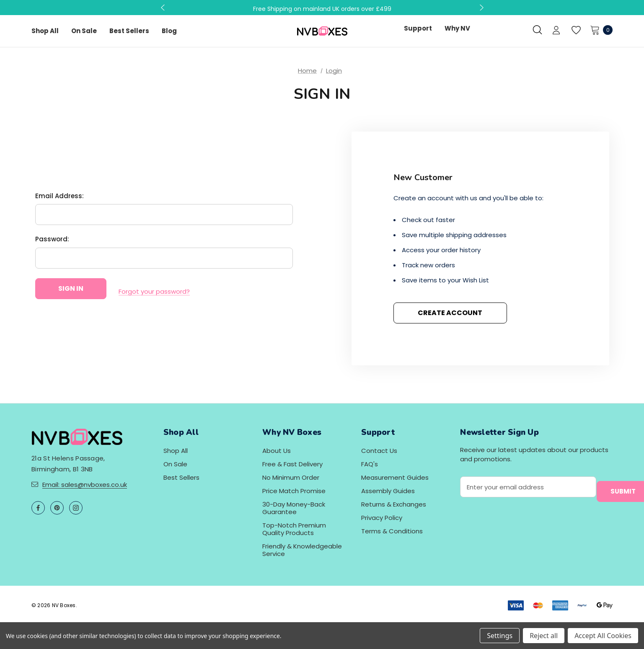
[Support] (418, 28)
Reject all (544, 636)
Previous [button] (164, 8)
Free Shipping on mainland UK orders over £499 (322, 9)
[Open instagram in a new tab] (76, 508)
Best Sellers (181, 477)
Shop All (176, 451)
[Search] (537, 30)
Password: (52, 242)
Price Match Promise (294, 491)
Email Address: (59, 199)
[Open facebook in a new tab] (38, 508)
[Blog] (169, 31)
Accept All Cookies (603, 636)
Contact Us (379, 451)
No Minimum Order (291, 477)
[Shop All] (45, 31)
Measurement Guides (395, 477)
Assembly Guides (388, 491)
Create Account (450, 313)
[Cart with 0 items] (599, 30)
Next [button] (481, 8)
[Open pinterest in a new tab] (57, 508)
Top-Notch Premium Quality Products (294, 529)
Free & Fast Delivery (292, 464)
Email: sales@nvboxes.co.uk (85, 485)
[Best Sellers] (129, 31)
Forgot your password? (154, 292)
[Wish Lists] (575, 30)
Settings (500, 636)
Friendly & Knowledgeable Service (302, 550)
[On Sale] (84, 31)
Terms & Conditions (392, 531)
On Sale (175, 464)
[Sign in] (556, 31)
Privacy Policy (382, 518)
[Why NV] (457, 28)
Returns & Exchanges (394, 504)
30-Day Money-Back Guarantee (294, 508)
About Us (277, 451)
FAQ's (370, 464)
